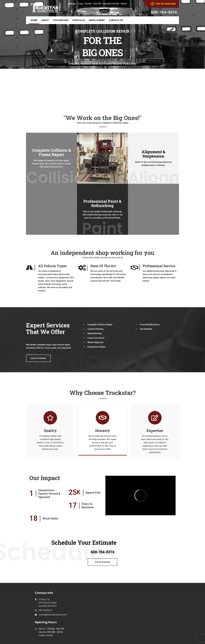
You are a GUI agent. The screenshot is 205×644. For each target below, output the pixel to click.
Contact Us (116, 20)
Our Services (61, 20)
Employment (97, 20)
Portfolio (79, 20)
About (45, 20)
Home (34, 20)
